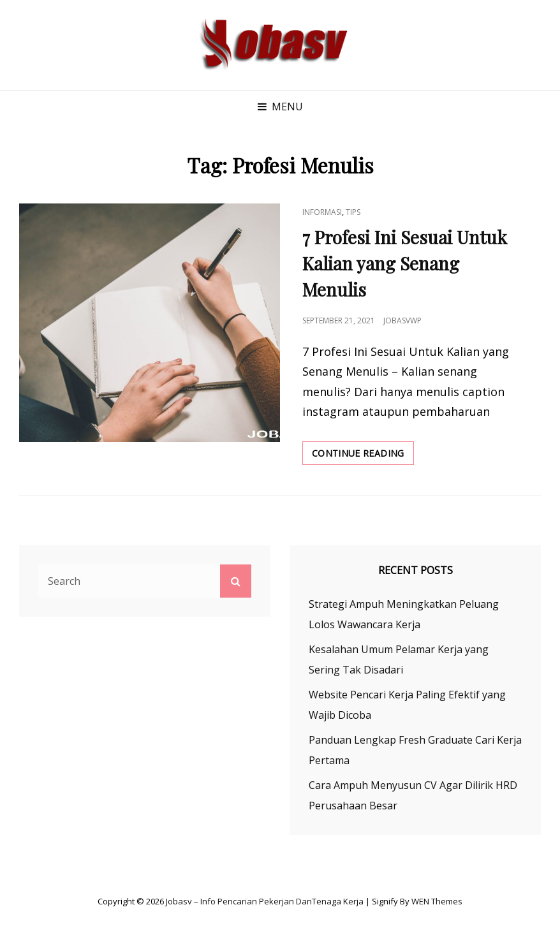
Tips (353, 212)
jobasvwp (402, 320)
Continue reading (363, 455)
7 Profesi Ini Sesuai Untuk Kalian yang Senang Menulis (405, 263)
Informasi (322, 212)
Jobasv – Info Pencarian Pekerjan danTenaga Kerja (265, 901)
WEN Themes (437, 901)
